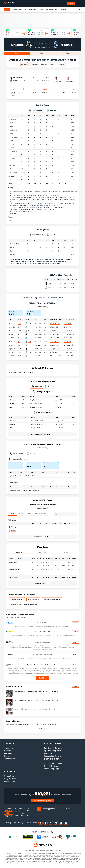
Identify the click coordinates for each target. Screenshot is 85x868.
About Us (9, 744)
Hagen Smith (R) (17, 459)
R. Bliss (11, 428)
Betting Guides (53, 744)
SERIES (61, 298)
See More (43, 678)
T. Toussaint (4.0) (55, 356)
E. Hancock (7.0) (69, 334)
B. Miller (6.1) (68, 323)
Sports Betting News (53, 751)
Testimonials (10, 759)
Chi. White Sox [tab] (36, 110)
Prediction (34, 64)
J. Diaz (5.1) (68, 341)
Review (75, 623)
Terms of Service (31, 823)
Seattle (67, 44)
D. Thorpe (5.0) (54, 341)
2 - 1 (29, 338)
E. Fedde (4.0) (54, 327)
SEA (49, 287)
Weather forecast (41, 48)
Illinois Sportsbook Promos (52, 599)
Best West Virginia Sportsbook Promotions (23, 605)
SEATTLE (49, 386)
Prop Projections (52, 9)
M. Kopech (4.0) (55, 349)
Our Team (8, 753)
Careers (8, 751)
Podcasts (48, 753)
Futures (64, 9)
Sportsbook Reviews (53, 748)
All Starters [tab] (42, 552)
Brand (7, 756)
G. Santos (12, 424)
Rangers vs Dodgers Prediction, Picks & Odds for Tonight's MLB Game (36, 691)
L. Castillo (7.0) (69, 356)
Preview (53, 64)
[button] (73, 400)
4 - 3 (29, 341)
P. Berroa (11, 404)
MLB (7, 9)
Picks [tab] (42, 53)
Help (14, 823)
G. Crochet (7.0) (55, 334)
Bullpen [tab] (19, 552)
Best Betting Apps (52, 769)
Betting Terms (43, 307)
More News (75, 687)
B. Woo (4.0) (68, 327)
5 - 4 (29, 349)
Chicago (17, 44)
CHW (50, 283)
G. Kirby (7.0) (68, 331)
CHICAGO (36, 386)
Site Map (8, 823)
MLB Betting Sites (33, 599)
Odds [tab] (68, 53)
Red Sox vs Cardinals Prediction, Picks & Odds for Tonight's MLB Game (36, 700)
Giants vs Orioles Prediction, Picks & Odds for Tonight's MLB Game (35, 709)
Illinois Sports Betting (17, 599)
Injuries (62, 64)
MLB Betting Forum (43, 729)
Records (44, 64)
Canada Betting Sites (53, 763)
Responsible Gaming (53, 756)
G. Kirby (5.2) (68, 349)
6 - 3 (29, 323)
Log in (71, 3)
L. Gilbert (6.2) (68, 345)
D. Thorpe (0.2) (54, 331)
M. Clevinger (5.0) (55, 352)
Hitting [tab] (21, 513)
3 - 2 (29, 334)
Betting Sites (52, 759)
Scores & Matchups (20, 9)
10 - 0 (30, 331)
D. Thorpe (12, 400)
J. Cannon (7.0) (55, 338)
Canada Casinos (51, 766)
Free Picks (33, 9)
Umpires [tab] (66, 552)
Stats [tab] (17, 53)
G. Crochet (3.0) (55, 323)
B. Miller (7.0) (68, 338)
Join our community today (42, 801)
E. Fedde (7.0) (54, 345)
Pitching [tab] (12, 513)
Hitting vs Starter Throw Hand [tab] (37, 513)
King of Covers (11, 779)
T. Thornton (12, 421)
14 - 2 (29, 356)
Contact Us (9, 748)
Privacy (20, 823)
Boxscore (24, 64)
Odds (42, 9)
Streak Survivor (11, 776)
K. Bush (11, 407)
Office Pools (9, 781)
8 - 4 (29, 345)
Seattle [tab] (51, 110)
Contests (10, 771)
